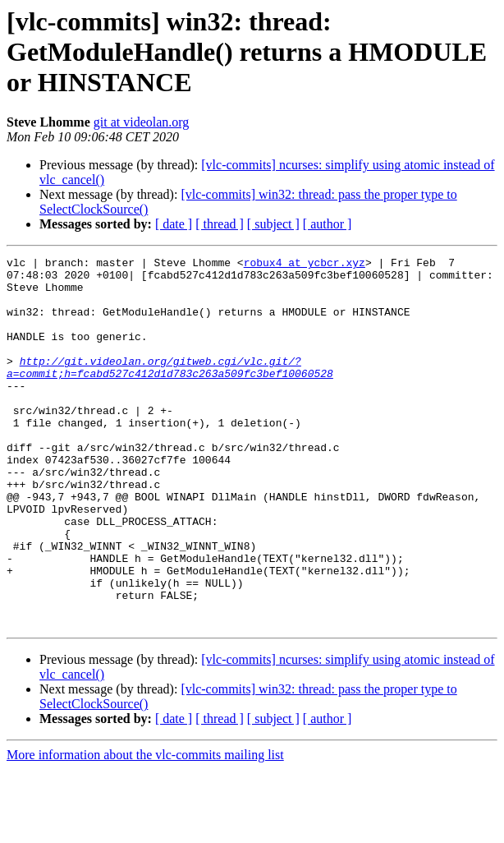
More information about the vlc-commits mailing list (145, 829)
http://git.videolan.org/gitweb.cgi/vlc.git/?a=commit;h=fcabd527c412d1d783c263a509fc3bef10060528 (170, 390)
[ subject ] (273, 224)
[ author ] (328, 224)
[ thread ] (220, 224)
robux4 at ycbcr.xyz (305, 265)
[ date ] (174, 224)
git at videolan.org (142, 122)
